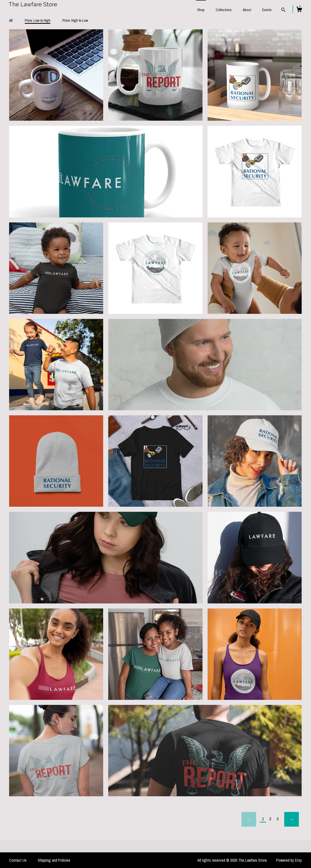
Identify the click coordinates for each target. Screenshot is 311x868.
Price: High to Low (75, 20)
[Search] (283, 10)
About (247, 10)
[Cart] (299, 10)
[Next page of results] (292, 819)
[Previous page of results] (249, 819)
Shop (201, 10)
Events (267, 10)
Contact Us (18, 860)
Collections (224, 10)
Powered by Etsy (289, 860)
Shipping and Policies (54, 860)
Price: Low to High (38, 20)
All (11, 20)
